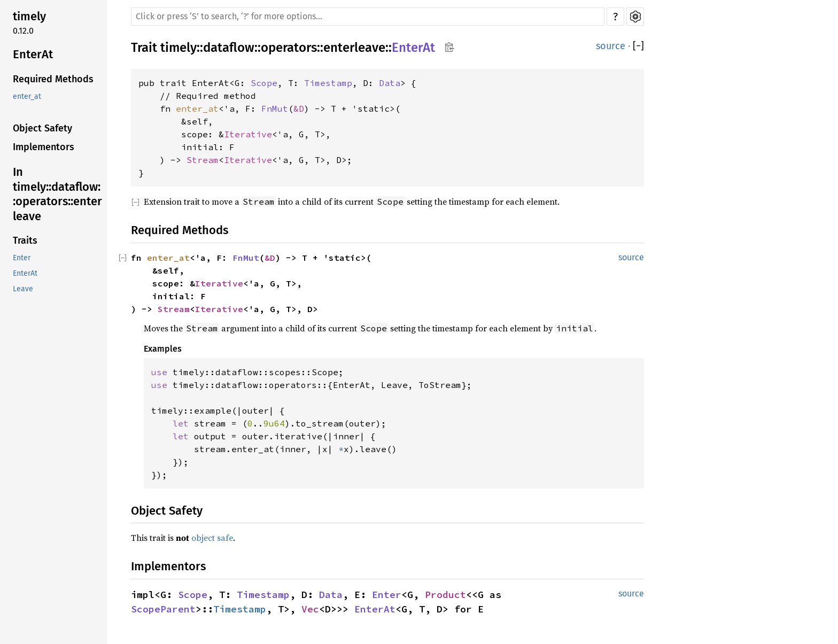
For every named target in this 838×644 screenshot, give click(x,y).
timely (29, 16)
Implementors (44, 147)
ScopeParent (163, 609)
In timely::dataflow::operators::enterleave (57, 194)
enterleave (354, 48)
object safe (212, 538)
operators (289, 48)
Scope (264, 83)
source (611, 46)
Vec (310, 609)
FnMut (275, 108)
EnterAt (33, 54)
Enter (22, 258)
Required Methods (53, 79)
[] (638, 46)
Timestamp (328, 83)
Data (390, 83)
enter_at (27, 96)
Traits (25, 240)
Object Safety (42, 128)
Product (445, 595)
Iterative (248, 134)
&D (299, 108)
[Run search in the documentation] (368, 17)
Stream (203, 160)
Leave (23, 289)
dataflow (229, 48)
